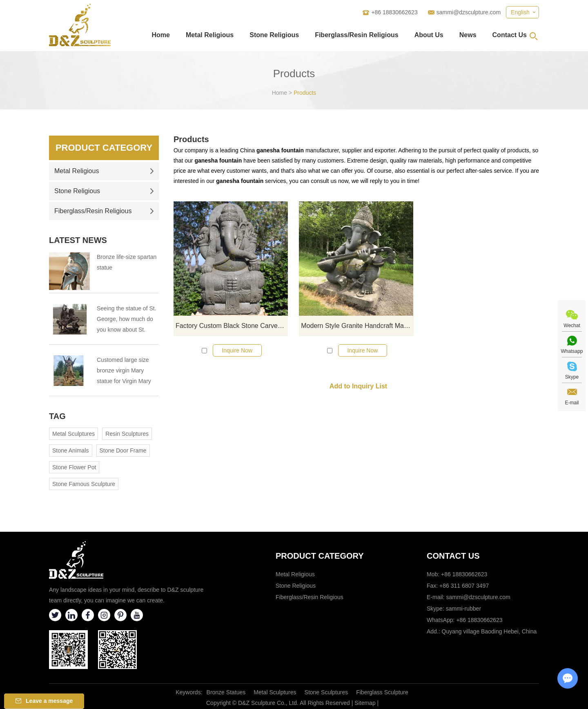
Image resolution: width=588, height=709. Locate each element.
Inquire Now (237, 350)
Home (160, 35)
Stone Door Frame (123, 450)
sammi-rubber (463, 609)
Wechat (572, 326)
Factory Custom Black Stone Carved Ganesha (232, 326)
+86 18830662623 (479, 620)
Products (305, 93)
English (520, 12)
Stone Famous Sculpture (84, 484)
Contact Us (510, 35)
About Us (429, 35)
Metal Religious (210, 35)
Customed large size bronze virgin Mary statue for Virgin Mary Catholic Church (124, 371)
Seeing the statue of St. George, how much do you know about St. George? (127, 320)
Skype (572, 377)
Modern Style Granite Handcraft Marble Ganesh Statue (357, 326)
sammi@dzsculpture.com (469, 12)
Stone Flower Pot (74, 467)
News (468, 35)
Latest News (78, 240)
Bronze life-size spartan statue (127, 262)
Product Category (104, 148)
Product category (320, 556)
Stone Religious (274, 35)
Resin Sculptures (127, 434)
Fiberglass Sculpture (382, 692)
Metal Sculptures (73, 434)
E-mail (572, 403)
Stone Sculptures (326, 692)
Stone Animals (71, 450)
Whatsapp (572, 351)
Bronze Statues (226, 692)
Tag (57, 416)
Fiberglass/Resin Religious (357, 35)
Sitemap (365, 703)
